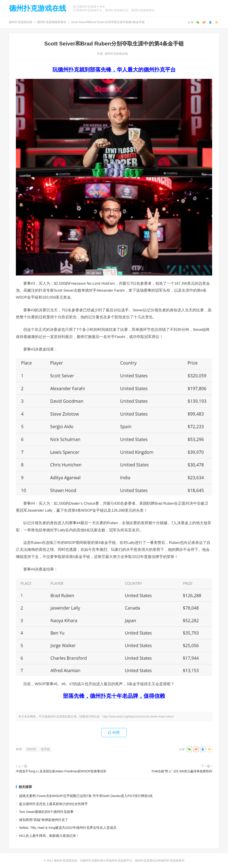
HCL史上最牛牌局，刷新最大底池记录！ (49, 836)
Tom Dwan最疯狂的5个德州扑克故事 (46, 812)
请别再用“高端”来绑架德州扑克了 (44, 820)
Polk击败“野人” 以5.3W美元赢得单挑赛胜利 (182, 771)
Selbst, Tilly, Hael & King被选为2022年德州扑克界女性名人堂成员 (68, 828)
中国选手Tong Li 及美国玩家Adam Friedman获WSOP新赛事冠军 (61, 771)
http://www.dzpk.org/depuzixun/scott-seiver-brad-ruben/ (138, 716)
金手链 (45, 749)
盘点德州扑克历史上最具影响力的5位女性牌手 (53, 804)
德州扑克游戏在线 (38, 8)
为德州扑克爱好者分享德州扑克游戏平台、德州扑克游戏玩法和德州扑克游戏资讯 (132, 860)
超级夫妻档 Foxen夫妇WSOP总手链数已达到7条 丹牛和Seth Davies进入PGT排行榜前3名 (86, 796)
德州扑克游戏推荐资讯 (52, 22)
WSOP (32, 749)
